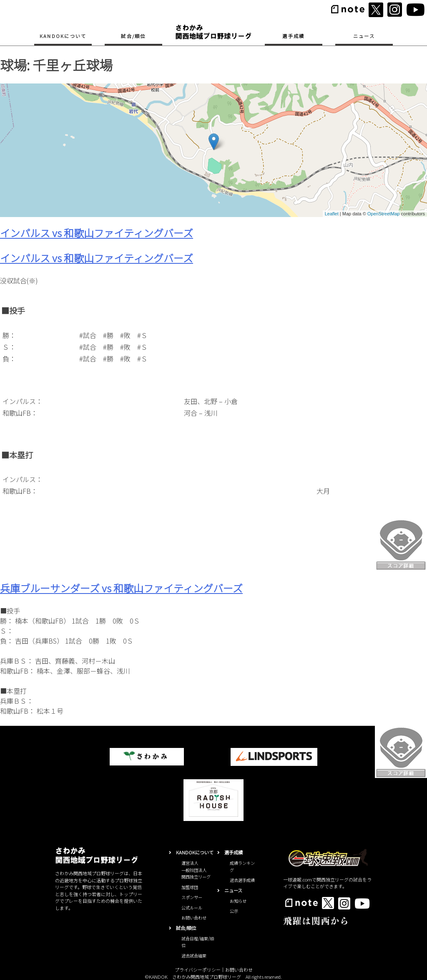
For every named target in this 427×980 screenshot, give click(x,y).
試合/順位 (133, 36)
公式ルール (192, 908)
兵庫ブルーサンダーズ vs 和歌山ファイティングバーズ (121, 588)
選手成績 (293, 36)
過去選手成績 (242, 880)
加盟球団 (190, 887)
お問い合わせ (194, 918)
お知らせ (238, 901)
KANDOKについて (63, 36)
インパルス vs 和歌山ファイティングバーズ (97, 233)
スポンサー (192, 897)
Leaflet (332, 214)
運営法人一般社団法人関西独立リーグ (196, 870)
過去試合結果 (194, 956)
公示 (234, 911)
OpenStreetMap (384, 214)
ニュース (364, 36)
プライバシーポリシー (198, 970)
